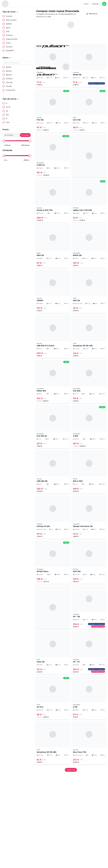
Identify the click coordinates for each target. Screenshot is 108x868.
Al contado (9, 135)
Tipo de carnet (11, 99)
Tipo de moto (11, 12)
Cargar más (71, 760)
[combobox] (93, 14)
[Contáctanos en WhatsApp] (104, 4)
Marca (7, 58)
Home (86, 4)
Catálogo (95, 4)
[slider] (4, 141)
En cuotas (25, 135)
